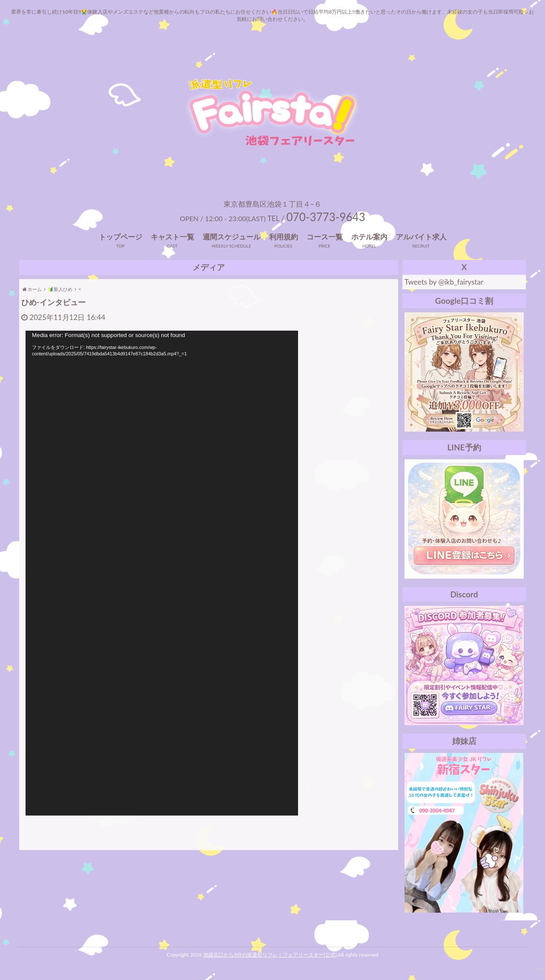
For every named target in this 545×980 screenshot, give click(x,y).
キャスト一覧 (172, 237)
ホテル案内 (369, 237)
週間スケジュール (232, 237)
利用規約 (284, 237)
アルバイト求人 (421, 237)
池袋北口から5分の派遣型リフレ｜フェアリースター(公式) (270, 955)
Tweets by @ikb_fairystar (444, 282)
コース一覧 (325, 237)
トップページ (120, 237)
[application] (162, 573)
